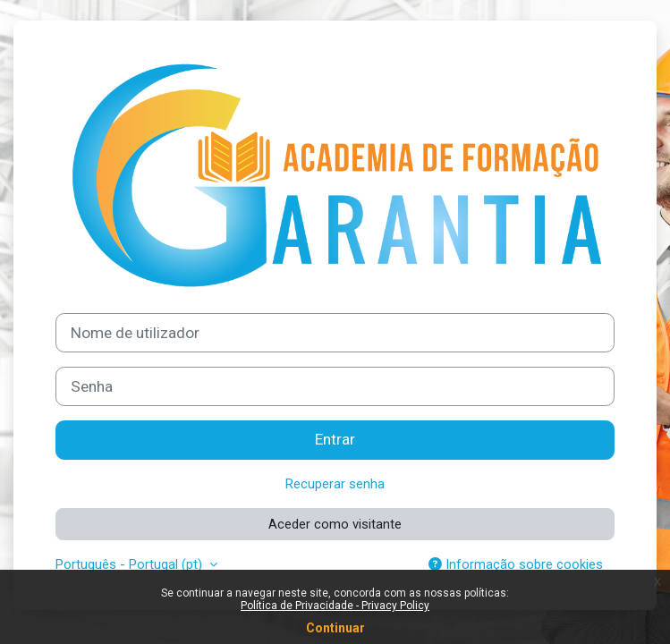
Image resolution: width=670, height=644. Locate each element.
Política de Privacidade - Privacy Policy (335, 606)
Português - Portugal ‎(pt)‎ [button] (131, 564)
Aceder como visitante (335, 524)
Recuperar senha (335, 484)
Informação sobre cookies (516, 564)
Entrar (335, 439)
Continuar (335, 628)
